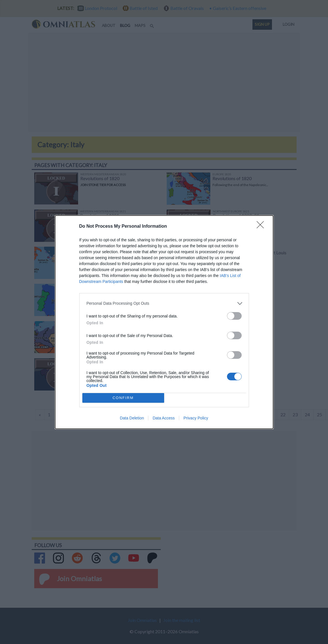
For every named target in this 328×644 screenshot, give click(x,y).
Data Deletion (132, 418)
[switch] (234, 316)
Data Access (164, 418)
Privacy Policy (196, 418)
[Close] (262, 227)
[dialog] (164, 322)
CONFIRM (123, 398)
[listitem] (164, 303)
